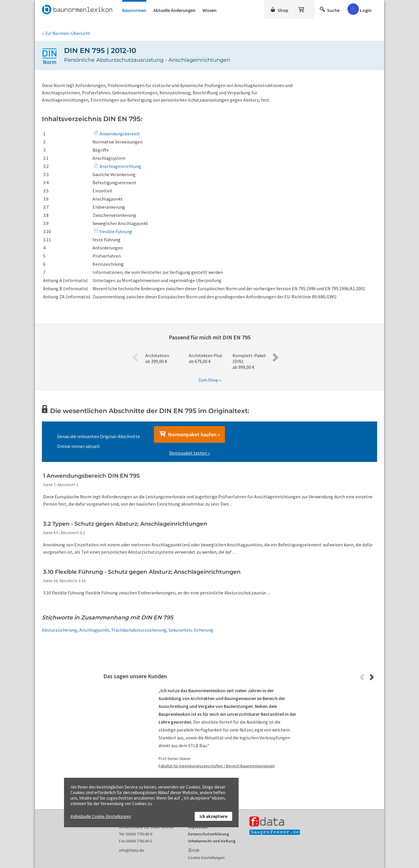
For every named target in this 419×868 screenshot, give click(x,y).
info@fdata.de (132, 850)
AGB (196, 850)
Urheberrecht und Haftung (212, 841)
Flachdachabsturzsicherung (139, 630)
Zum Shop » (210, 380)
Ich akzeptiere (213, 816)
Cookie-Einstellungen (206, 858)
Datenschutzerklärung (208, 834)
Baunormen (134, 10)
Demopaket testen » (189, 453)
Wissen (210, 10)
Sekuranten (180, 630)
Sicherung (203, 630)
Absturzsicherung (60, 630)
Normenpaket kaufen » (189, 434)
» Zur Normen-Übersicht (66, 33)
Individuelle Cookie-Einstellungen (101, 816)
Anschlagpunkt (94, 630)
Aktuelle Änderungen (174, 10)
